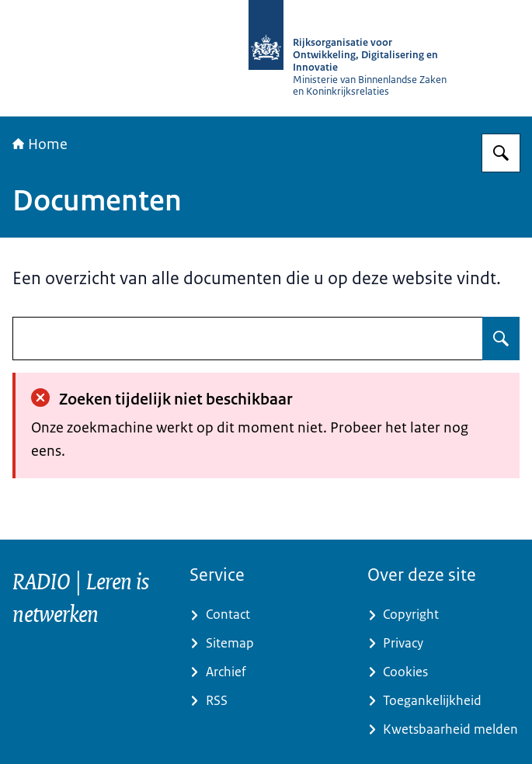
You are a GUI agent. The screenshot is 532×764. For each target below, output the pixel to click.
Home (40, 144)
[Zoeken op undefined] (501, 339)
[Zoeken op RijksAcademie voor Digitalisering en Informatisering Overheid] (501, 153)
